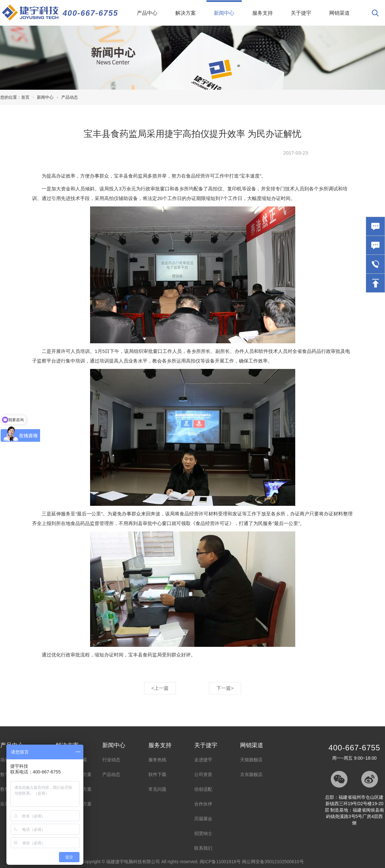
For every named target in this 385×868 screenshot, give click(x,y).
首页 (25, 97)
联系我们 (203, 848)
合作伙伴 (203, 804)
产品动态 (70, 97)
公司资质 (203, 774)
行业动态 (111, 760)
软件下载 (157, 774)
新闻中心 (228, 8)
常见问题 (157, 789)
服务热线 (157, 760)
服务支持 (263, 13)
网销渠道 (339, 13)
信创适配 (203, 789)
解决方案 (186, 13)
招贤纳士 (203, 833)
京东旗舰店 (251, 774)
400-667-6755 (91, 13)
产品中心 (147, 13)
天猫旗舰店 (251, 760)
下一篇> (225, 688)
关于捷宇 (301, 13)
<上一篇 (160, 688)
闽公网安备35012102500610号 (273, 862)
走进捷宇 (203, 760)
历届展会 (203, 819)
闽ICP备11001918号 (220, 862)
